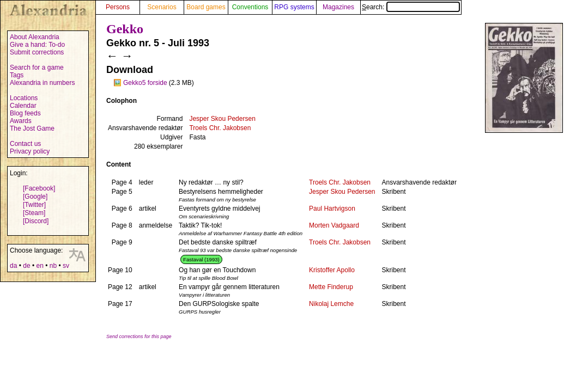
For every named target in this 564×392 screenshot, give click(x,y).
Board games (206, 7)
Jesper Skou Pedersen (222, 119)
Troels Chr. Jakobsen (220, 128)
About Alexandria (35, 37)
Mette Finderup (331, 287)
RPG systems (294, 7)
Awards (21, 121)
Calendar (23, 106)
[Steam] (34, 213)
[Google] (35, 197)
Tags (17, 75)
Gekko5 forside (145, 83)
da (13, 266)
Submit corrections (37, 52)
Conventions (250, 7)
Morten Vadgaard (334, 225)
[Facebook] (39, 188)
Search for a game (37, 68)
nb (53, 266)
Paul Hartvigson (332, 209)
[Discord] (36, 221)
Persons (118, 7)
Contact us (25, 144)
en (40, 266)
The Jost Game (32, 128)
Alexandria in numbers (42, 83)
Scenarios (162, 7)
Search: (411, 7)
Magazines (338, 7)
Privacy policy (30, 151)
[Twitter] (34, 205)
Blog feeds (25, 113)
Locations (24, 98)
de (26, 266)
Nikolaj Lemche (331, 304)
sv (66, 266)
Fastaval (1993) (201, 259)
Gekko (125, 29)
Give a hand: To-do (37, 45)
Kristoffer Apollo (332, 270)
